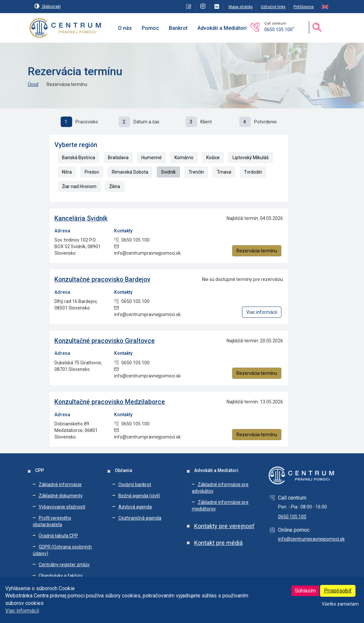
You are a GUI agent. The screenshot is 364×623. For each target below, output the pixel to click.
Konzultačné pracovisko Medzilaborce (110, 402)
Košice (213, 158)
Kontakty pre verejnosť (224, 526)
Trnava (224, 172)
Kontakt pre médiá (218, 543)
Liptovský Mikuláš (251, 158)
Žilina (115, 186)
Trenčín (196, 172)
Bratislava (118, 158)
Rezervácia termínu (257, 251)
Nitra (67, 172)
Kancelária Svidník (81, 218)
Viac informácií (22, 611)
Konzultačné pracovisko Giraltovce (105, 341)
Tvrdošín (253, 172)
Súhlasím (305, 591)
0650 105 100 (279, 30)
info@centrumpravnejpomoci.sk (311, 539)
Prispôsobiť (338, 591)
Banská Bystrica (79, 158)
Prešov (92, 172)
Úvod (33, 84)
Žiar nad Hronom (79, 186)
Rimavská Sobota (130, 172)
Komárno (184, 158)
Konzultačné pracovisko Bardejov (102, 279)
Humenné (152, 158)
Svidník (168, 172)
